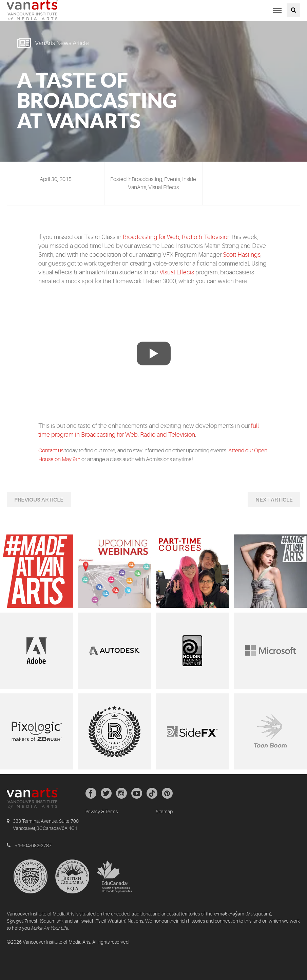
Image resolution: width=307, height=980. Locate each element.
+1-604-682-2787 (33, 846)
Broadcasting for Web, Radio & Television (177, 237)
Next (263, 500)
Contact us (51, 451)
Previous (28, 500)
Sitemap (164, 812)
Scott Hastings (242, 255)
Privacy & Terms (102, 812)
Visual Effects (177, 272)
